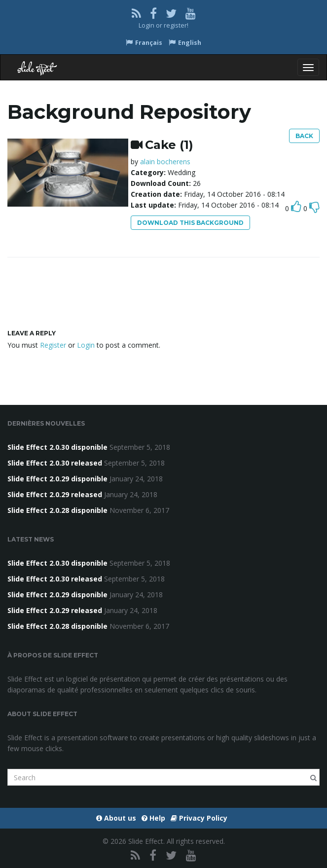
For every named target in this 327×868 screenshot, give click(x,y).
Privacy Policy (199, 818)
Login (146, 25)
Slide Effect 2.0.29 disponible (57, 479)
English (185, 43)
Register (53, 345)
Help (153, 818)
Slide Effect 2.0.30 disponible (57, 447)
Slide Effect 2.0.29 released (55, 494)
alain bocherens (165, 162)
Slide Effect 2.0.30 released (55, 463)
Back (304, 136)
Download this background (190, 223)
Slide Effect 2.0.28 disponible (57, 510)
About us (116, 818)
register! (176, 25)
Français (144, 43)
